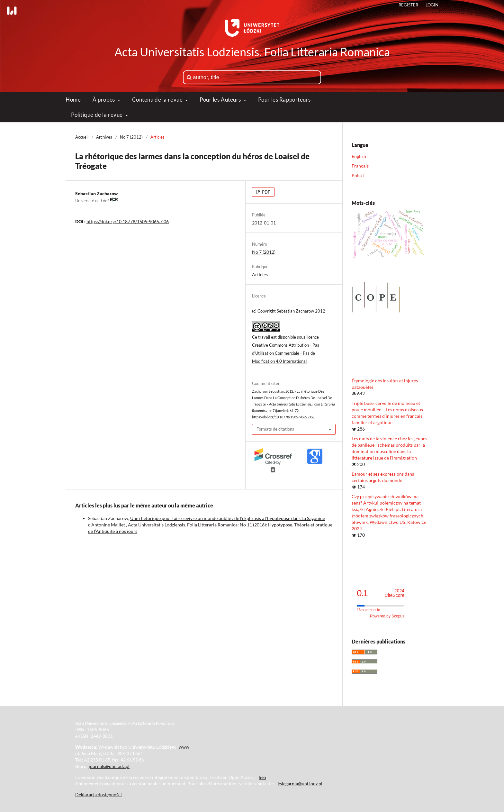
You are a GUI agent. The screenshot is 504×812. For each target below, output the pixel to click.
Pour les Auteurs (221, 100)
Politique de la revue (97, 115)
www (184, 747)
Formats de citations (275, 429)
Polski (358, 175)
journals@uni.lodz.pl (109, 766)
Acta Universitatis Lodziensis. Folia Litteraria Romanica (252, 52)
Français (360, 166)
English (359, 156)
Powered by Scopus (387, 616)
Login (432, 5)
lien (262, 777)
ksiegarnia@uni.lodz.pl (300, 784)
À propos (104, 100)
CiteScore (395, 593)
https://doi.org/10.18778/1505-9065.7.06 (128, 221)
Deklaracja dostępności (99, 794)
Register (408, 5)
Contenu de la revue (158, 100)
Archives (104, 137)
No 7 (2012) (131, 137)
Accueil (82, 137)
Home (73, 100)
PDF (265, 192)
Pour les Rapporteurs (284, 100)
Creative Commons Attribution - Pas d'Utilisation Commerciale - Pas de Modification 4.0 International (286, 353)
